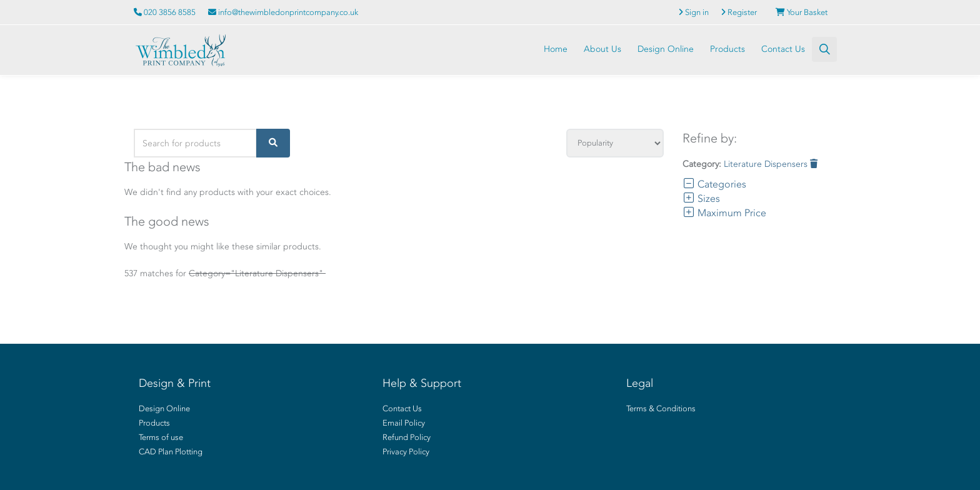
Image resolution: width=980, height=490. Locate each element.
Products (727, 49)
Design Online (666, 49)
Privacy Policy (406, 452)
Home (556, 49)
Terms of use (161, 437)
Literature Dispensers (771, 164)
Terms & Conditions (661, 408)
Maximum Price (724, 213)
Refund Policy (407, 437)
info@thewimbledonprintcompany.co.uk (283, 12)
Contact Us (783, 49)
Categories (714, 184)
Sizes (701, 198)
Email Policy (404, 423)
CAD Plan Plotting (171, 452)
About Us (602, 49)
